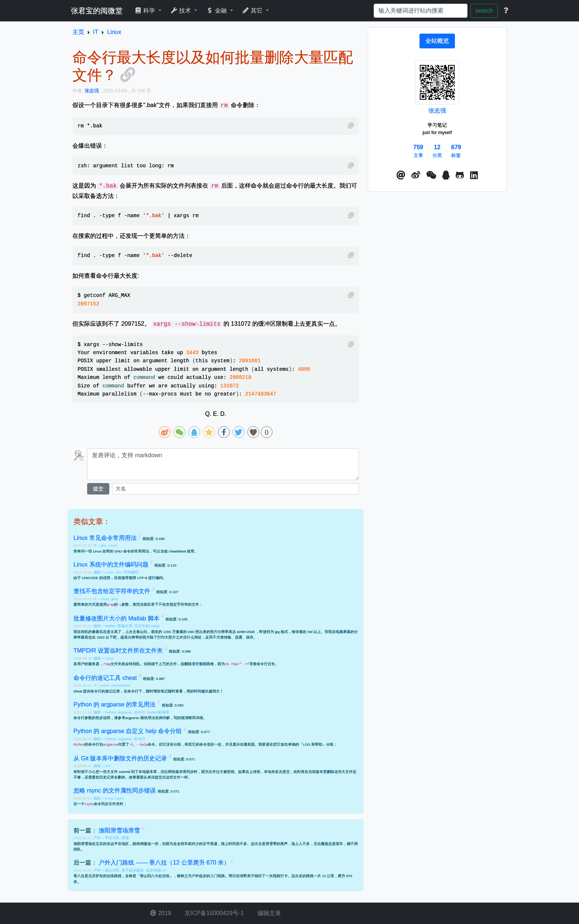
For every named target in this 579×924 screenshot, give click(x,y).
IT (95, 545)
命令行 (140, 712)
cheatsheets (121, 685)
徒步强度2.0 (156, 870)
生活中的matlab (147, 626)
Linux (113, 545)
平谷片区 (112, 838)
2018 (161, 913)
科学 (146, 11)
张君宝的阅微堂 (97, 11)
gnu (103, 545)
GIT (108, 766)
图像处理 (125, 626)
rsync (119, 798)
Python (110, 712)
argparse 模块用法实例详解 (148, 718)
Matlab (110, 626)
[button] (401, 175)
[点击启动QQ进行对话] (446, 175)
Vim (118, 572)
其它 (253, 11)
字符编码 (131, 572)
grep (115, 599)
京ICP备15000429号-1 (214, 913)
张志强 (437, 111)
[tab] (437, 41)
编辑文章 (268, 913)
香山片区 (112, 870)
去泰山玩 (140, 632)
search (484, 11)
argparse (125, 712)
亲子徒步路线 (133, 870)
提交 (98, 489)
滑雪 (125, 838)
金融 (217, 11)
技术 (181, 11)
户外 (98, 838)
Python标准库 (158, 712)
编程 (98, 572)
